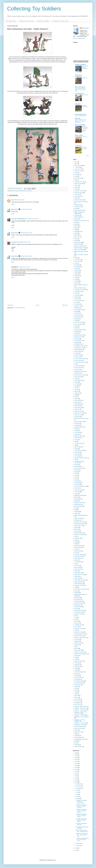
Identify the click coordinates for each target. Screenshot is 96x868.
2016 (76, 774)
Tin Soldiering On (79, 93)
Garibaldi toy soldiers (79, 371)
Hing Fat (76, 399)
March (78, 799)
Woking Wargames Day (80, 739)
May (77, 794)
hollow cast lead (78, 411)
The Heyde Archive (11, 21)
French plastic (78, 360)
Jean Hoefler (78, 438)
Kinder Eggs (77, 466)
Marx (76, 508)
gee (12, 200)
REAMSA (77, 593)
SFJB (76, 630)
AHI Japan (77, 175)
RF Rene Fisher (78, 601)
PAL (75, 564)
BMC (76, 228)
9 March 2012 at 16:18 (19, 200)
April (77, 796)
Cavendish (77, 265)
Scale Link (77, 623)
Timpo (76, 670)
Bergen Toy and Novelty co (81, 221)
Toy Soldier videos (79, 683)
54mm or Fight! (79, 135)
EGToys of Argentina (79, 330)
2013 (76, 780)
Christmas (77, 276)
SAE (76, 619)
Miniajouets (77, 520)
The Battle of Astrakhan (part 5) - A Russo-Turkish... (81, 820)
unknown (77, 696)
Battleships (77, 215)
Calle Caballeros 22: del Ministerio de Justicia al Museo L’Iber (80, 121)
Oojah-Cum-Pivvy (79, 556)
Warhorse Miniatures (79, 727)
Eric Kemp (77, 339)
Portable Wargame (79, 584)
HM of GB (77, 402)
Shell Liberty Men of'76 (80, 634)
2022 (76, 761)
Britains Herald (78, 244)
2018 (76, 770)
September (79, 788)
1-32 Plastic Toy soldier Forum (60, 21)
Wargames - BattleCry (80, 715)
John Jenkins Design (79, 451)
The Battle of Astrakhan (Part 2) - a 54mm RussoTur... (81, 806)
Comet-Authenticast (79, 288)
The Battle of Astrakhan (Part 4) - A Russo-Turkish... (81, 815)
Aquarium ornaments (79, 191)
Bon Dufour (77, 237)
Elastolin (76, 331)
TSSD (76, 694)
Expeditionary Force (79, 348)
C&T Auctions (78, 259)
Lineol (76, 479)
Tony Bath (77, 676)
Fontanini (77, 353)
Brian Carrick (15, 209)
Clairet (76, 278)
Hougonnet (77, 423)
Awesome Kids (78, 207)
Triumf (76, 690)
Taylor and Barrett (79, 661)
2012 (76, 782)
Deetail (76, 311)
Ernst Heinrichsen (79, 340)
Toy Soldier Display (79, 681)
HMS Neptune (78, 404)
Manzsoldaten (78, 499)
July (77, 790)
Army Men (77, 194)
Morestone (77, 531)
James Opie (77, 432)
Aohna (76, 189)
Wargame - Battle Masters (81, 706)
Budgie (76, 258)
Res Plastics (77, 599)
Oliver (76, 553)
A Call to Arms (78, 169)
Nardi (76, 540)
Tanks (76, 659)
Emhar (76, 333)
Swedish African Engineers (81, 654)
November (79, 786)
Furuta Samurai (78, 368)
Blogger (54, 860)
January (78, 846)
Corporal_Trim (15, 242)
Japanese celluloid (79, 436)
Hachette (77, 386)
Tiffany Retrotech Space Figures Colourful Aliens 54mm (80, 90)
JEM (76, 441)
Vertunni (76, 697)
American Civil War (79, 184)
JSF (75, 460)
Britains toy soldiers (79, 250)
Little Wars (77, 485)
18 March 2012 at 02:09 (33, 219)
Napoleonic (77, 538)
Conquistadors (78, 292)
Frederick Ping (78, 355)
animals (76, 187)
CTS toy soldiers (78, 301)
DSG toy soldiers (78, 324)
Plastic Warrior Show (79, 575)
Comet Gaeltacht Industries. (81, 285)
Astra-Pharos (78, 196)
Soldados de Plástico (80, 65)
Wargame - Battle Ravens (81, 708)
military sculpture (78, 518)
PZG (76, 587)
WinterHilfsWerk (78, 737)
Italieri (76, 429)
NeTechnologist (78, 547)
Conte (76, 293)
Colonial (76, 281)
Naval (76, 544)
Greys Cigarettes (78, 380)
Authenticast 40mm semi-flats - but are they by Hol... (82, 835)
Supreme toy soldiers (80, 652)
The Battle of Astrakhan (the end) (81, 824)
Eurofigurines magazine (80, 346)
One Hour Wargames (80, 555)
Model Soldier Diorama (80, 524)
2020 (76, 765)
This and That (78, 667)
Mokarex (77, 527)
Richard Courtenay (79, 603)
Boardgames (78, 231)
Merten (76, 513)
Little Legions (78, 483)
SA (75, 616)
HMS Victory (77, 406)
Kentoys (76, 464)
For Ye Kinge (78, 146)
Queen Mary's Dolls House (81, 589)
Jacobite (76, 431)
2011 (76, 848)
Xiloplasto (77, 745)
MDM (76, 510)
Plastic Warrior (78, 573)
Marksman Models (79, 503)
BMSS (76, 230)
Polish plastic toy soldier (80, 580)
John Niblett (77, 452)
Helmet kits (77, 393)
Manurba (77, 497)
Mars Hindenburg (79, 506)
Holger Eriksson (24, 191)
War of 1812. (78, 705)
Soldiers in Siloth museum (81, 638)
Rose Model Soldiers (79, 610)
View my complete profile (79, 38)
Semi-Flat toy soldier (79, 628)
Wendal (76, 730)
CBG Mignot (77, 267)
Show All (87, 156)
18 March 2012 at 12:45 (26, 233)
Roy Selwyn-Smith (79, 612)
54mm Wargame (78, 165)
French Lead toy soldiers (80, 359)
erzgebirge (77, 342)
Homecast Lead (78, 415)
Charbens (77, 270)
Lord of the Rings (79, 490)
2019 (76, 768)
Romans (76, 609)
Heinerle (76, 391)
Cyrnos (76, 302)
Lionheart (77, 481)
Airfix (76, 176)
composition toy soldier (80, 290)
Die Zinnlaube (78, 315)
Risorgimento (78, 605)
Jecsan (76, 440)
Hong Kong (77, 417)
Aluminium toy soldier (80, 182)
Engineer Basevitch (79, 335)
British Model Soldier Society (81, 251)
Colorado (77, 283)
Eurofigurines (78, 344)
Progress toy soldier (79, 585)
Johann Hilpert (78, 447)
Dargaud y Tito (78, 306)
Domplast (77, 319)
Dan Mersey (77, 304)
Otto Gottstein (78, 558)
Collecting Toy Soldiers (34, 9)
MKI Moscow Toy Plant (80, 522)
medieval (77, 512)
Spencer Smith (78, 643)
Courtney (77, 297)
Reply (13, 204)
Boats (76, 233)
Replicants (77, 598)
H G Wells (77, 384)
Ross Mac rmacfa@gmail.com (19, 219)
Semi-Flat (30, 191)
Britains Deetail (78, 242)
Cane (76, 263)
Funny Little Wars (79, 366)
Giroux (76, 379)
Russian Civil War (79, 614)
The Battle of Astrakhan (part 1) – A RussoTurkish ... (81, 802)
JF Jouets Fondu (78, 443)
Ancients (77, 185)
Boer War (77, 235)
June (77, 792)
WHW (76, 734)
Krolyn (76, 475)
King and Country (79, 468)
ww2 (76, 743)
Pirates (76, 571)
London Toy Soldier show (80, 486)
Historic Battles (78, 400)
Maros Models (78, 504)
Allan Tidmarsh (78, 178)
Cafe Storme (77, 261)
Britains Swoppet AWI (80, 246)
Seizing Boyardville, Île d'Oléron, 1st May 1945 (85, 129)
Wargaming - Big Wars (80, 725)
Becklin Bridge (78, 217)
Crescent (77, 299)
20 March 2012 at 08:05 (26, 256)
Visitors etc (85, 78)
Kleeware (77, 470)
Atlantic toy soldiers (79, 200)
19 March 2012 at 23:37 (25, 242)
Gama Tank (77, 370)
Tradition (77, 686)
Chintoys (77, 274)
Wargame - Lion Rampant (81, 710)
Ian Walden (77, 425)
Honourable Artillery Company (82, 418)
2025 (76, 755)
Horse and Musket (79, 422)
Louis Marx (77, 492)
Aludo (76, 180)
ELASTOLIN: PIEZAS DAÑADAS (85, 67)
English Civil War (78, 337)
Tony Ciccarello (78, 677)
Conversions (77, 295)
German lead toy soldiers (80, 375)
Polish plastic (78, 578)
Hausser (76, 389)
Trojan (76, 692)
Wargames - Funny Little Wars (82, 717)
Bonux (76, 239)
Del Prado (77, 313)
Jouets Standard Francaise (81, 458)
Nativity (76, 542)
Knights (76, 472)
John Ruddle (77, 456)
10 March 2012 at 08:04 (26, 209)
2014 (76, 778)
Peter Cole (77, 566)
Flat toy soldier (78, 351)
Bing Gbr (77, 226)
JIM (75, 445)
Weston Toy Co (78, 732)
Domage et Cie (78, 317)
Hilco (76, 397)
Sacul (76, 618)
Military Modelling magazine (81, 515)
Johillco (76, 449)
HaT (76, 388)
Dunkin (76, 328)
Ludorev (76, 494)
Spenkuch (77, 645)
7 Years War (77, 167)
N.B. (76, 537)
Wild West (77, 736)
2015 (76, 776)
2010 (76, 850)
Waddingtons (78, 703)
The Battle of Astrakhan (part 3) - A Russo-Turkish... (81, 811)
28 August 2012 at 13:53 (24, 267)
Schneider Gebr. (78, 625)
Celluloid (77, 269)
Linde (76, 477)
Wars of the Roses (79, 728)
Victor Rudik (77, 699)
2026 (76, 753)
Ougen (76, 560)
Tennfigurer (77, 665)
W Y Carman (78, 701)
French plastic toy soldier (80, 362)
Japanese (77, 434)
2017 (76, 772)
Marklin (76, 501)
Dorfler (76, 321)
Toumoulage (77, 679)
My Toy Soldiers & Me (80, 114)
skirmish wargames (79, 636)
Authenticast (17, 191)
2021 (76, 763)
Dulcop (76, 326)
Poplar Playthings (79, 582)
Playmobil (77, 576)
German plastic (78, 377)
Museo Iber (78, 118)
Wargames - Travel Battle (80, 723)
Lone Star (77, 488)
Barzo (76, 208)
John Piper (77, 454)
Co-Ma (76, 279)
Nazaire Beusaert (79, 546)
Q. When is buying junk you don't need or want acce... (82, 840)
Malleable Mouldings (79, 495)
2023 (76, 759)
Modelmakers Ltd (79, 526)
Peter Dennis (78, 567)
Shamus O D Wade (79, 632)
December (79, 784)
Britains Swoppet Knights (80, 248)
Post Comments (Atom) (19, 308)
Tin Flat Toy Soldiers (79, 672)
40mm (13, 191)
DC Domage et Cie (79, 310)
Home (38, 305)
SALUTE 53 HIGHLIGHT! (81, 116)
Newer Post (10, 305)
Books (76, 241)
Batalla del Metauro (79, 210)
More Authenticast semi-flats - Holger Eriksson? (82, 831)
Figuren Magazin (78, 350)
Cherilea (76, 272)
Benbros (76, 219)
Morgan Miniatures (79, 533)
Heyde (76, 395)
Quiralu (76, 591)
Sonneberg (77, 639)
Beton (76, 222)
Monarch (77, 529)
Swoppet (77, 656)
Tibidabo (77, 668)
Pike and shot (78, 569)
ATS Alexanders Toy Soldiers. (81, 202)
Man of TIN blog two (80, 87)
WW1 (76, 741)
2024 (76, 757)
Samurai (76, 621)
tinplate (76, 674)
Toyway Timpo (78, 685)
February (78, 843)
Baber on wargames (80, 125)
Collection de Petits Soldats (26, 21)
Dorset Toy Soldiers (79, 322)
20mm (76, 162)
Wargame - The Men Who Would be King (81, 712)
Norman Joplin (78, 551)
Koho (76, 474)
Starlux (76, 648)
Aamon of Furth (78, 171)
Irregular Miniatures (79, 427)
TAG (76, 657)
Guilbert (76, 382)
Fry (75, 364)
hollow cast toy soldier (80, 413)
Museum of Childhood (80, 535)
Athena (76, 198)
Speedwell (77, 641)
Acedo (76, 173)
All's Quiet (85, 137)
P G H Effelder (78, 562)
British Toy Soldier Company (81, 255)
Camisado (78, 104)
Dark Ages (77, 308)
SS (75, 647)
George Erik (77, 373)
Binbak (76, 224)
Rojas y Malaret (78, 607)
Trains (76, 688)
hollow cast (77, 409)
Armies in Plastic (78, 193)
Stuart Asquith (78, 650)
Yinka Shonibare (78, 747)
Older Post (65, 305)
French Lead (77, 357)
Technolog (77, 663)
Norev (76, 549)
